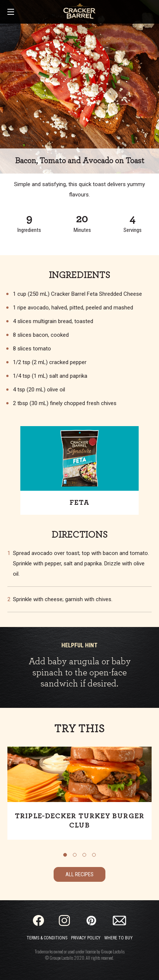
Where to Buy (119, 938)
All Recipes (79, 874)
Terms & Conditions (47, 938)
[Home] (79, 11)
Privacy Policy (86, 938)
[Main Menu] (11, 12)
